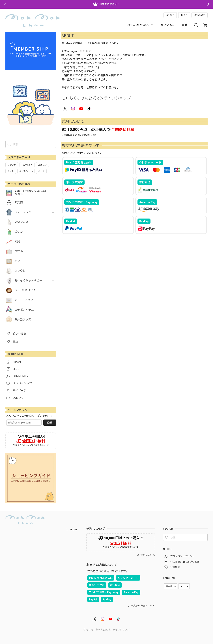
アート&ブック (24, 300)
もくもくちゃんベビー (28, 281)
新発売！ (20, 203)
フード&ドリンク (25, 290)
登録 (50, 423)
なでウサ (20, 271)
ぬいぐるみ (168, 25)
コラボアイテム (24, 310)
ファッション (23, 212)
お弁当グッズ (23, 320)
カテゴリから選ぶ (140, 25)
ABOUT (170, 15)
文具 (17, 242)
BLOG (184, 15)
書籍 (185, 25)
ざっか (19, 232)
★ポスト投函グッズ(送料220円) (30, 193)
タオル (19, 251)
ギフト (19, 261)
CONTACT (200, 15)
